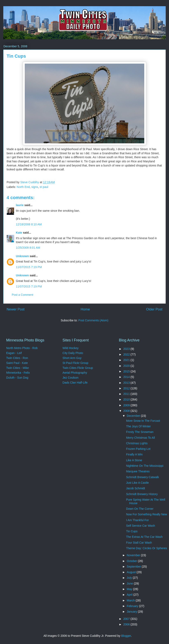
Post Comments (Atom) (93, 320)
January (132, 612)
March (131, 600)
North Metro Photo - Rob (22, 348)
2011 (127, 394)
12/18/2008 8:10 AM (29, 224)
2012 (127, 388)
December (134, 416)
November (134, 555)
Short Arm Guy (72, 358)
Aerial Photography (75, 373)
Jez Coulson (70, 378)
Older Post (154, 309)
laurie (20, 205)
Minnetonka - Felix (18, 373)
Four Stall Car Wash (139, 543)
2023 (127, 349)
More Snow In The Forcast (143, 421)
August (132, 572)
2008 (127, 411)
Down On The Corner (140, 509)
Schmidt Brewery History (142, 494)
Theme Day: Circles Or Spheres (147, 548)
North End (23, 187)
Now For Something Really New (147, 514)
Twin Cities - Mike (18, 368)
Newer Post (16, 309)
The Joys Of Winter (138, 426)
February (133, 606)
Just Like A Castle (138, 483)
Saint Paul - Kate (17, 363)
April (130, 595)
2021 (127, 360)
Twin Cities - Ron (17, 358)
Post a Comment (22, 295)
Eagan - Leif (14, 353)
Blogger (126, 636)
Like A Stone (134, 460)
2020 (127, 366)
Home (85, 309)
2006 (127, 624)
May (130, 589)
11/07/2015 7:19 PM (29, 267)
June (130, 583)
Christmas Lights (137, 443)
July (130, 578)
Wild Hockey (70, 348)
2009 (127, 405)
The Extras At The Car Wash (144, 537)
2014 (127, 377)
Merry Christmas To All (141, 438)
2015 (127, 371)
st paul (44, 187)
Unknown (22, 256)
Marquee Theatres (138, 471)
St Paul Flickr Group (75, 363)
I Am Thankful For (137, 520)
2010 (127, 399)
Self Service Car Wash (141, 526)
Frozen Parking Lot (138, 449)
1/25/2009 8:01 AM (28, 248)
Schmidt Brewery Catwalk (143, 477)
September (134, 567)
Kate (19, 233)
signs (35, 187)
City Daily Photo (73, 353)
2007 (127, 619)
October (132, 561)
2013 (127, 383)
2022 (127, 354)
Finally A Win (134, 454)
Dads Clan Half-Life (75, 383)
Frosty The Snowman (140, 432)
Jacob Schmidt (136, 488)
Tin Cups (132, 531)
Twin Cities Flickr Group (78, 368)
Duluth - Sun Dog (17, 378)
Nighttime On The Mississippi (145, 466)
